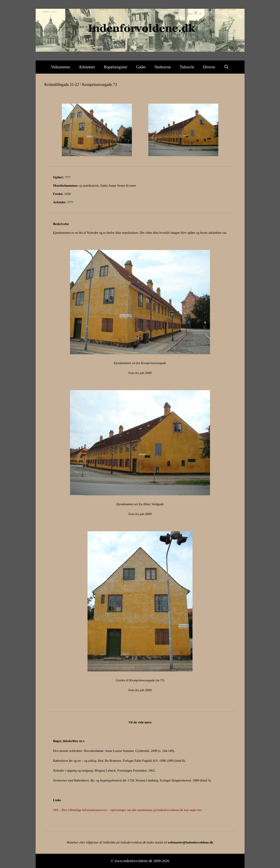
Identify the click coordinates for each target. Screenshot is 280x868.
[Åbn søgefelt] (227, 67)
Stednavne (163, 67)
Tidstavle (187, 67)
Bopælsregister (115, 67)
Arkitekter (87, 67)
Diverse (209, 67)
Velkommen (60, 67)
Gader (141, 67)
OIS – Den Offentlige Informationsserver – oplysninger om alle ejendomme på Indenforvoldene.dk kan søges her (128, 810)
